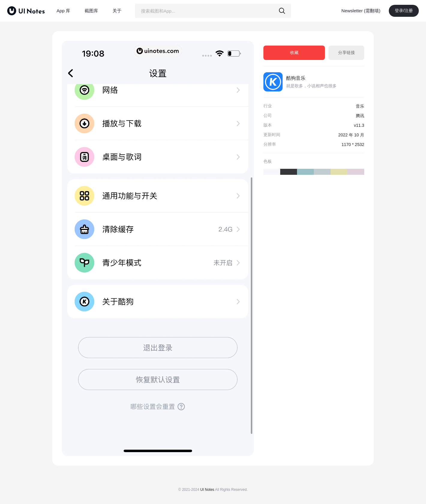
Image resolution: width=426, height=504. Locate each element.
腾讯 (360, 116)
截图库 (91, 11)
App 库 (64, 11)
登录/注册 (404, 10)
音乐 (360, 106)
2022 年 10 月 (351, 135)
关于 (117, 11)
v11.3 (359, 125)
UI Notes (207, 490)
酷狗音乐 (296, 78)
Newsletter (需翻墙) (361, 11)
